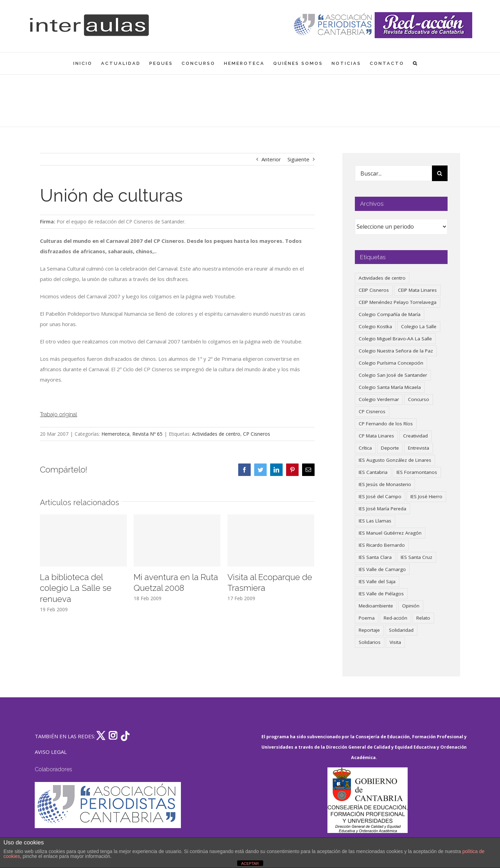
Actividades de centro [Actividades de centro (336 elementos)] (382, 278)
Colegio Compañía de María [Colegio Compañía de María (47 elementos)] (390, 314)
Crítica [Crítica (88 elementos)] (365, 448)
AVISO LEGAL (51, 752)
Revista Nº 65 (147, 434)
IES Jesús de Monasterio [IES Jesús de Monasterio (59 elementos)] (385, 484)
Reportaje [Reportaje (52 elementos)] (369, 630)
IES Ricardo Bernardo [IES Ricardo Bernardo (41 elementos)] (382, 545)
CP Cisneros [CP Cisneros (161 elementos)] (372, 411)
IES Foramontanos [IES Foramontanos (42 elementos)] (417, 472)
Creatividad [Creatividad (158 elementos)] (415, 436)
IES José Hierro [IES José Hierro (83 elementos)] (426, 496)
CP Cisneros (257, 434)
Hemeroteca (115, 434)
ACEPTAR (250, 863)
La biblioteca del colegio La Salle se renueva (76, 588)
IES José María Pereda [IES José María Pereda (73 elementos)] (382, 509)
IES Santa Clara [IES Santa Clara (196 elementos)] (375, 557)
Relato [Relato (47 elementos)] (423, 618)
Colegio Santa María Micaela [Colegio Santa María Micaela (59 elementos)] (390, 387)
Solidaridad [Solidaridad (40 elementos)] (401, 630)
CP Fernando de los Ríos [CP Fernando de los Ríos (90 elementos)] (386, 424)
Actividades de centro (216, 434)
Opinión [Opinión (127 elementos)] (411, 606)
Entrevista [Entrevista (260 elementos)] (419, 448)
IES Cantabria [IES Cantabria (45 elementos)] (373, 472)
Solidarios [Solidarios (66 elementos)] (370, 642)
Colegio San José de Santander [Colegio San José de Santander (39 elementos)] (393, 375)
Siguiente (298, 159)
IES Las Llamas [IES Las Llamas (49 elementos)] (375, 521)
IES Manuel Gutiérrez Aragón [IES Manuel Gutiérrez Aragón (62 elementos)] (390, 533)
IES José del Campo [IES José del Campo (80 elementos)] (380, 496)
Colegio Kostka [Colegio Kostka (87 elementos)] (375, 326)
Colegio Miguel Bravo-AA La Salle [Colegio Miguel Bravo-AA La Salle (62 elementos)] (395, 339)
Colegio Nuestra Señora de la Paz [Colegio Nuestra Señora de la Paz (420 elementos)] (396, 351)
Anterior (271, 159)
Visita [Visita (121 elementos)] (395, 642)
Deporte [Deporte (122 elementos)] (390, 448)
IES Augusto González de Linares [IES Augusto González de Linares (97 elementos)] (395, 460)
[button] (415, 63)
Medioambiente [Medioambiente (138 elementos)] (376, 606)
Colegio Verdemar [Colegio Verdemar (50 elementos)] (379, 399)
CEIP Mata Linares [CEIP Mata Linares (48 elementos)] (417, 290)
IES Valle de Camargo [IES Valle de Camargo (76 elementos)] (382, 569)
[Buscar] (440, 173)
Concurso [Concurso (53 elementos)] (419, 399)
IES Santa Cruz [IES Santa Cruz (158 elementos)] (416, 557)
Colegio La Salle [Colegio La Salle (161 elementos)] (419, 326)
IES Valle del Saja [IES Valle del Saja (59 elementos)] (377, 581)
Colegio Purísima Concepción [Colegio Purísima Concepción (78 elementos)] (391, 363)
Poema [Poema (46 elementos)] (367, 618)
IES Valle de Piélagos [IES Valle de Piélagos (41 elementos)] (381, 594)
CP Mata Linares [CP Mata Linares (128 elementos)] (376, 436)
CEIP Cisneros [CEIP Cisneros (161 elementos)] (374, 290)
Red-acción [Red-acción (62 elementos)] (395, 618)
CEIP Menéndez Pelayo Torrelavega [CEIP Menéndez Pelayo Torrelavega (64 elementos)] (398, 302)
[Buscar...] (393, 173)
